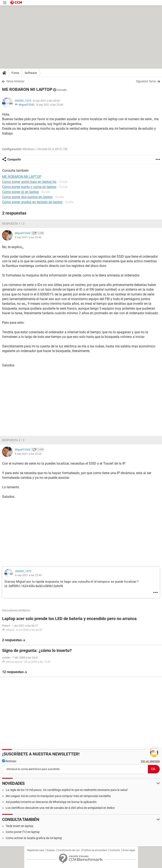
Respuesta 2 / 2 (13, 440)
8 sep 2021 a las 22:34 (28, 454)
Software (31, 73)
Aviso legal (129, 850)
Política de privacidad (95, 850)
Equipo (51, 850)
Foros (15, 73)
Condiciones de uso (69, 850)
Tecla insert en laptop (20, 826)
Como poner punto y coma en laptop (29, 187)
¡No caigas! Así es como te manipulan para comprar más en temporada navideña (58, 796)
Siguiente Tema (146, 81)
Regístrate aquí (36, 850)
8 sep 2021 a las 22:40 (28, 575)
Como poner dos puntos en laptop (27, 197)
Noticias (9, 761)
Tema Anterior (15, 81)
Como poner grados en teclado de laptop (32, 202)
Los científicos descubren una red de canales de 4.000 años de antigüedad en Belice (60, 808)
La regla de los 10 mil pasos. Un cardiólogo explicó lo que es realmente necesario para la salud (67, 790)
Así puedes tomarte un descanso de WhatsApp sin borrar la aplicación (51, 802)
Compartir (14, 159)
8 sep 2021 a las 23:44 (50, 105)
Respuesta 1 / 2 (13, 224)
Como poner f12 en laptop (23, 832)
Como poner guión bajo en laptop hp (29, 182)
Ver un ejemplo (150, 761)
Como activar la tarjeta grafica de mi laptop (34, 838)
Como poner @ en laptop (20, 192)
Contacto (115, 850)
